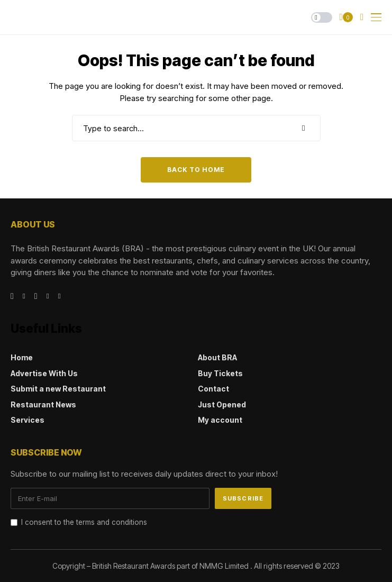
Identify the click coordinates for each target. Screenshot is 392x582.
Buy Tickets (220, 373)
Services (28, 420)
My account (220, 420)
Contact (213, 389)
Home (22, 357)
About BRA (217, 357)
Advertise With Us (44, 373)
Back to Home (196, 170)
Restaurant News (43, 404)
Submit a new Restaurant (58, 389)
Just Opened (222, 404)
